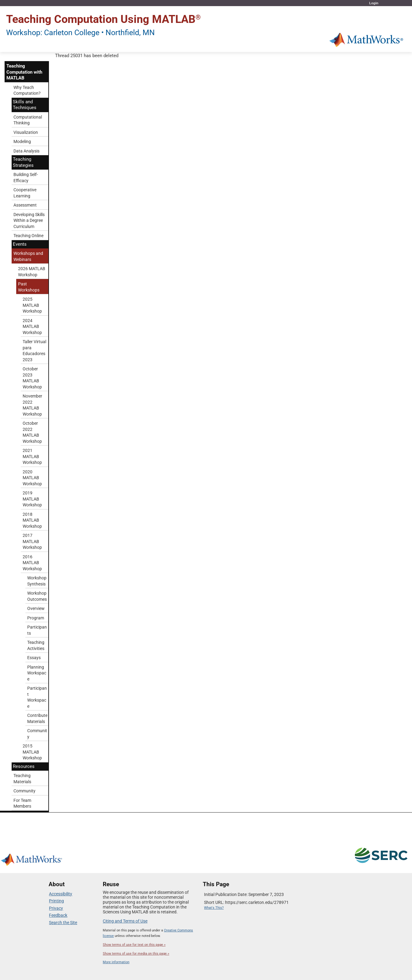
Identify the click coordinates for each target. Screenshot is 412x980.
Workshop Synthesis (37, 581)
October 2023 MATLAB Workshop (32, 378)
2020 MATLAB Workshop (32, 478)
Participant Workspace (37, 697)
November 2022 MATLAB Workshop (32, 405)
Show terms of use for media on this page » (136, 954)
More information (116, 962)
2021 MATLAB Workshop (32, 456)
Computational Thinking (28, 120)
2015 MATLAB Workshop (32, 752)
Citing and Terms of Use (125, 921)
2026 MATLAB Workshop (32, 272)
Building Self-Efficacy (26, 178)
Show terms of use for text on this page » (134, 945)
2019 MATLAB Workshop (32, 499)
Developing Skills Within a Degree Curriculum (29, 220)
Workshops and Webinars (28, 256)
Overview (36, 608)
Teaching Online (28, 236)
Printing (56, 901)
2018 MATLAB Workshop (32, 520)
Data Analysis (26, 151)
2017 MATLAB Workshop (32, 541)
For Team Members (22, 803)
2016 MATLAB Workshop (32, 563)
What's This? (214, 908)
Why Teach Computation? (27, 90)
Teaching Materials (22, 779)
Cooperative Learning (25, 193)
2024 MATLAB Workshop (32, 327)
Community (37, 734)
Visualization (26, 132)
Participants (37, 630)
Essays (34, 658)
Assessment (25, 205)
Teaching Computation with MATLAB (24, 72)
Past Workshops (29, 287)
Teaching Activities (36, 645)
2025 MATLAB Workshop (32, 305)
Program (36, 618)
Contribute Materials (37, 718)
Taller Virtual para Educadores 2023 (34, 351)
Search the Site (63, 923)
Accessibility (61, 894)
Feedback (58, 915)
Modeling (22, 141)
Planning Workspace (37, 673)
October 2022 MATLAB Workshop (32, 432)
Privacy (56, 908)
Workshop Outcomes (37, 596)
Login (374, 3)
